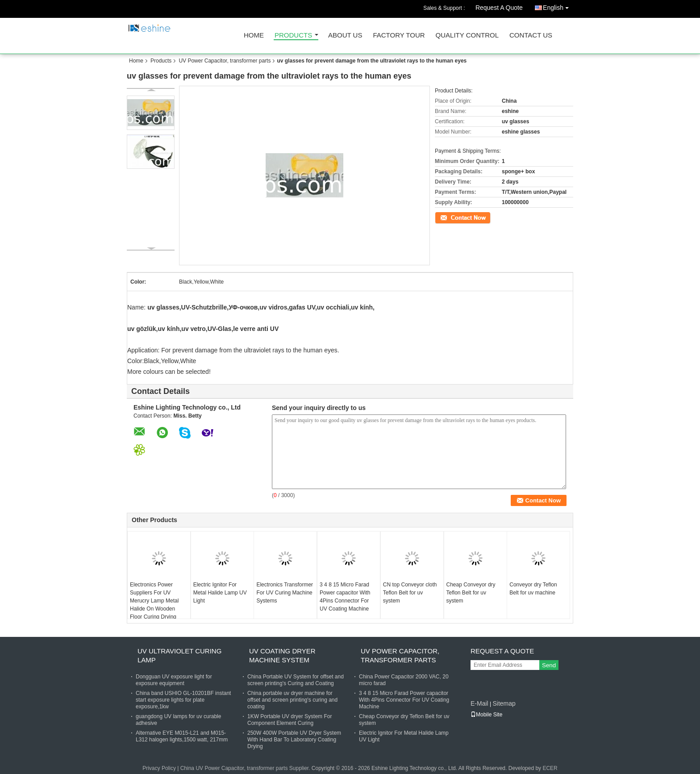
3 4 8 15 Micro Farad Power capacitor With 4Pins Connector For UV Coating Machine (345, 597)
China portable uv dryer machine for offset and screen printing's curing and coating (292, 700)
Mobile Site (486, 715)
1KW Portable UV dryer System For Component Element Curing (290, 720)
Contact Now (450, 217)
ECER (550, 768)
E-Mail (479, 703)
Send (549, 665)
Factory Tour (399, 36)
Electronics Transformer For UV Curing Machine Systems (285, 593)
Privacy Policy (159, 768)
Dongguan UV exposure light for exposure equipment (174, 680)
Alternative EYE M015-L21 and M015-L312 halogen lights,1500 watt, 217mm (182, 736)
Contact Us (531, 36)
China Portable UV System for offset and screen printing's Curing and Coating (296, 680)
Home (254, 36)
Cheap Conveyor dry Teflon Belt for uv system (471, 593)
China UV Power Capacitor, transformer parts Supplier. (246, 768)
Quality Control (467, 36)
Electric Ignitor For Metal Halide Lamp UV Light (220, 593)
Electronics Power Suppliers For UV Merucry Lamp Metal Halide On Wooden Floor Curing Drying (154, 601)
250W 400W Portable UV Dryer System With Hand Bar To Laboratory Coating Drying (294, 740)
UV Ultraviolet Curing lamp (179, 655)
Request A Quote (499, 8)
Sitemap (504, 703)
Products (293, 36)
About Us (345, 36)
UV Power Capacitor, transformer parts (225, 61)
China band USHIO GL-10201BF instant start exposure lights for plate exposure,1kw (183, 700)
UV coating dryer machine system (282, 655)
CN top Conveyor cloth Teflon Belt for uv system (410, 593)
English (558, 6)
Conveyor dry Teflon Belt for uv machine (533, 589)
